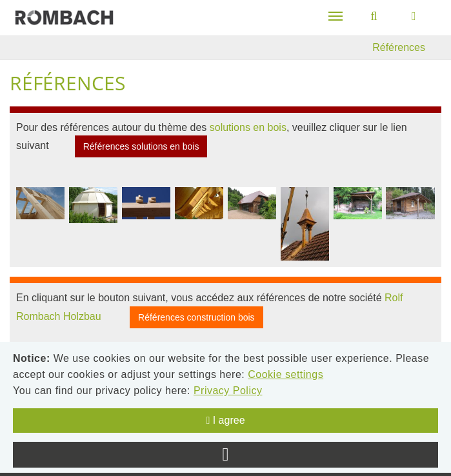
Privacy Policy (228, 391)
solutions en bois (248, 127)
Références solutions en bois (141, 146)
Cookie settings (286, 374)
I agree (225, 420)
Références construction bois (196, 317)
